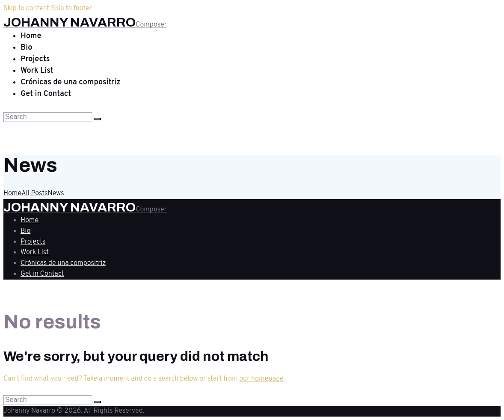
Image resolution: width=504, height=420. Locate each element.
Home (12, 194)
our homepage (261, 379)
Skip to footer (71, 9)
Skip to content (26, 9)
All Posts (34, 194)
